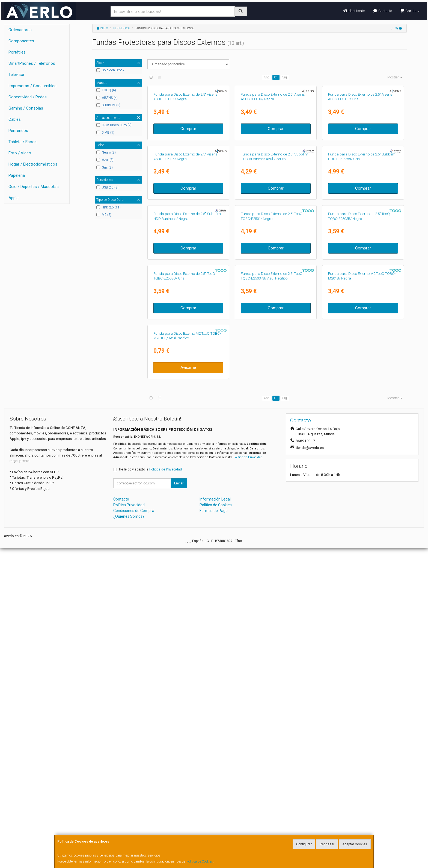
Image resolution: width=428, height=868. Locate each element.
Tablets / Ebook (23, 142)
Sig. (285, 77)
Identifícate (354, 11)
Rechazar (327, 844)
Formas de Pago (214, 830)
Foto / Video (20, 153)
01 (276, 77)
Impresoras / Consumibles (32, 86)
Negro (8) (106, 152)
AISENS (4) (107, 98)
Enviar (179, 803)
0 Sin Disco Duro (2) (114, 125)
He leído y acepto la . (151, 789)
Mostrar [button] (395, 77)
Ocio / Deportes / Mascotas (34, 187)
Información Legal (215, 819)
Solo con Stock (110, 70)
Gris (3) (105, 167)
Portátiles (17, 52)
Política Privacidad (129, 824)
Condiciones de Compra (134, 830)
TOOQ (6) (106, 90)
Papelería (17, 175)
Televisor (17, 75)
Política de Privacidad (248, 777)
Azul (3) (105, 160)
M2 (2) (104, 215)
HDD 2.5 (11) (109, 207)
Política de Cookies (200, 861)
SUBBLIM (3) (108, 105)
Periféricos (18, 131)
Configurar (304, 844)
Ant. (267, 77)
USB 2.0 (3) (107, 187)
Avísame (188, 687)
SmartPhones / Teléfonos (32, 63)
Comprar (188, 193)
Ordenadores (20, 30)
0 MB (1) (105, 133)
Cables (15, 119)
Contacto (382, 11)
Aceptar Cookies (355, 844)
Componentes (21, 41)
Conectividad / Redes (28, 97)
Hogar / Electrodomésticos (33, 164)
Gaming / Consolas (26, 108)
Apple (14, 198)
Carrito (410, 11)
